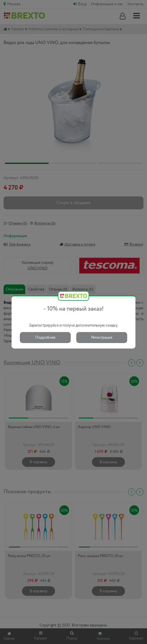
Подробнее (45, 338)
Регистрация (102, 338)
